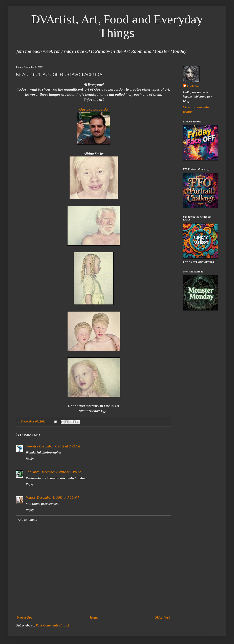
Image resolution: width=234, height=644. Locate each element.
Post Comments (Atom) (52, 625)
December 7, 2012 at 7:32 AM (60, 446)
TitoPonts (33, 472)
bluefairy (32, 446)
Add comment (28, 520)
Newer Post (25, 618)
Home (94, 618)
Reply (30, 459)
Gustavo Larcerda (94, 109)
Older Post (162, 618)
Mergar (31, 498)
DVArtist (193, 86)
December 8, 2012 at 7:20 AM (58, 498)
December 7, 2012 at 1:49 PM (61, 472)
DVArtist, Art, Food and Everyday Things (117, 26)
